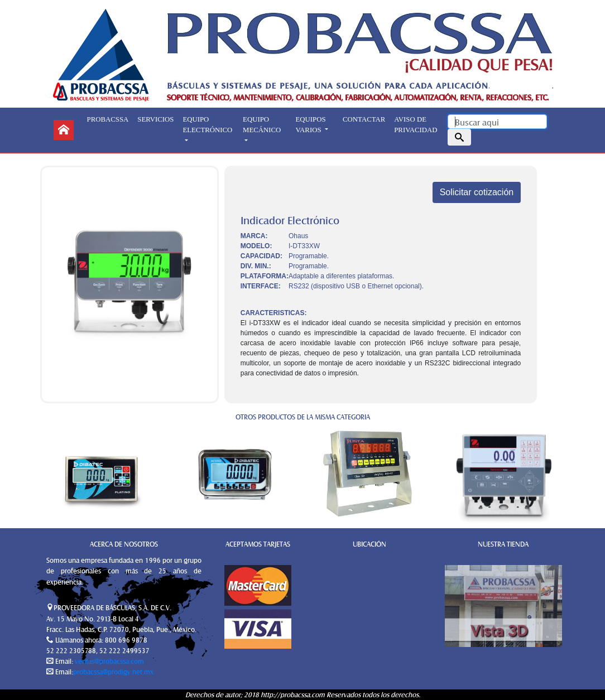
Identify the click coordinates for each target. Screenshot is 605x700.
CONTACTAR (364, 119)
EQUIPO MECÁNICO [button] (262, 125)
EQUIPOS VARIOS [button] (311, 125)
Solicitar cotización (477, 192)
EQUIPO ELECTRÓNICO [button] (207, 125)
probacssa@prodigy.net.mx (113, 672)
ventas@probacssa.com (109, 661)
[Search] (497, 122)
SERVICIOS (155, 119)
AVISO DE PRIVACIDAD (416, 125)
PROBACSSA (108, 119)
